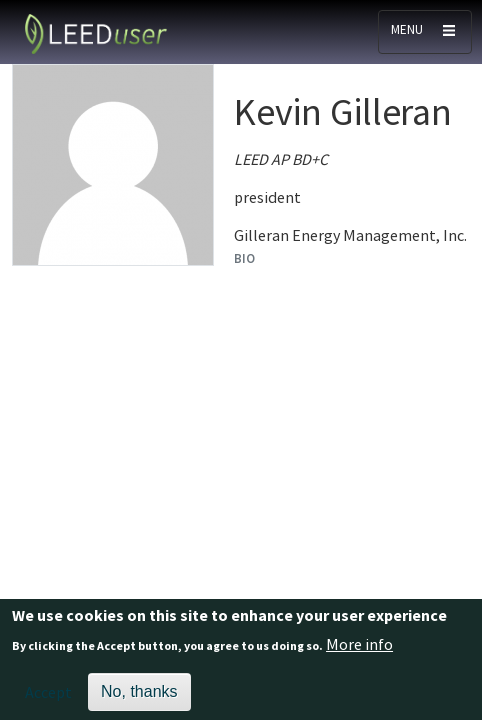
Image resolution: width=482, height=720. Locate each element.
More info (359, 649)
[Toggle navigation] (425, 32)
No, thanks (139, 696)
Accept (48, 697)
